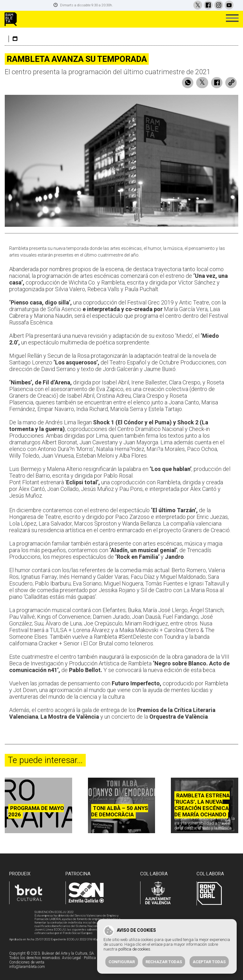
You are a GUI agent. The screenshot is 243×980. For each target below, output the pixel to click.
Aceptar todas (209, 962)
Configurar (122, 962)
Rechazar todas (164, 962)
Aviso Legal (72, 958)
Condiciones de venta (27, 962)
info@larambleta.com (27, 967)
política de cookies (134, 949)
